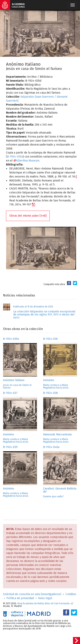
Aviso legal (45, 598)
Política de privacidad (20, 598)
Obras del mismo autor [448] (28, 216)
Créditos (71, 594)
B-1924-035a (15, 157)
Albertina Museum (26, 161)
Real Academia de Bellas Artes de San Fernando (44, 603)
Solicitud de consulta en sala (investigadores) (32, 594)
